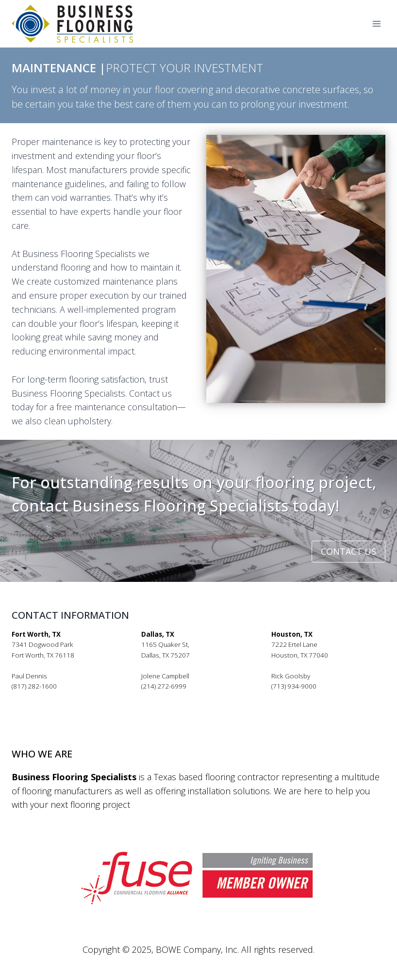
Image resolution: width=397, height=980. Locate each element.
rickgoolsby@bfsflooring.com (315, 697)
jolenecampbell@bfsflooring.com (191, 697)
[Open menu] (376, 24)
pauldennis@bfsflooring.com (55, 697)
